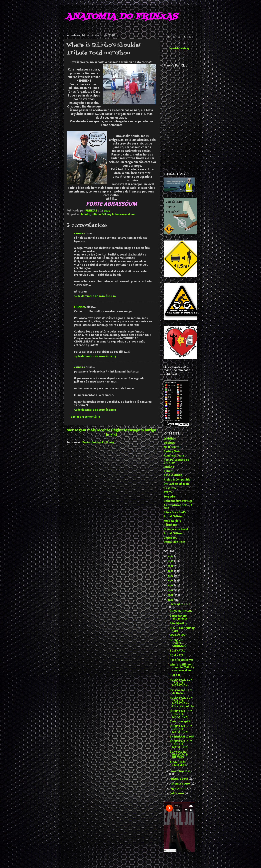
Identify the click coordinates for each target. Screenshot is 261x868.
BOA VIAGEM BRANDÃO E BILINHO (179, 755)
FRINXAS (80, 307)
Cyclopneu (171, 538)
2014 (171, 581)
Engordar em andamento (179, 617)
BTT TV (168, 493)
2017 (171, 566)
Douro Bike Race (174, 542)
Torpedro (170, 497)
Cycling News (172, 451)
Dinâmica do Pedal (176, 529)
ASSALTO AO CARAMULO (179, 764)
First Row (170, 488)
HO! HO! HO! (178, 636)
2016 (171, 571)
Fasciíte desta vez (182, 660)
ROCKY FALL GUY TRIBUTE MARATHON (181, 683)
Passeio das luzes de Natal (181, 692)
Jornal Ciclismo (174, 517)
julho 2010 (178, 793)
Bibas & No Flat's (175, 512)
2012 (171, 590)
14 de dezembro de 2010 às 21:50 (95, 296)
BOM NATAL (177, 651)
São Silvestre (178, 623)
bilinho (86, 215)
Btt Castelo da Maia (177, 484)
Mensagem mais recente (88, 430)
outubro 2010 (180, 779)
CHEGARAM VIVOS (182, 737)
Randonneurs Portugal (179, 501)
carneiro (80, 233)
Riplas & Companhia (177, 480)
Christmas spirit (180, 722)
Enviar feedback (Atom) (98, 443)
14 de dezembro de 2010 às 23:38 (95, 410)
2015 (171, 576)
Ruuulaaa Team (174, 456)
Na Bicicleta (172, 447)
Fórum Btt (170, 525)
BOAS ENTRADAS (181, 611)
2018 (171, 561)
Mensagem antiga (140, 430)
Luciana (169, 467)
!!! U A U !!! (177, 675)
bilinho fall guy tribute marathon (114, 215)
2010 (171, 600)
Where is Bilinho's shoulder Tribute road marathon (182, 668)
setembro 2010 (181, 784)
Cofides (169, 471)
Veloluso (169, 443)
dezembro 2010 (180, 604)
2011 (171, 595)
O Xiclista (170, 439)
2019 (171, 556)
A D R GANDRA (173, 476)
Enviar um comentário (85, 417)
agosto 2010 (179, 789)
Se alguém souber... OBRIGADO (178, 643)
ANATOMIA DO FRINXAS (122, 17)
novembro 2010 (181, 771)
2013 (171, 585)
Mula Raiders (172, 521)
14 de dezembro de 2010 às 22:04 (95, 356)
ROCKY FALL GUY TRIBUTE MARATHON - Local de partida (182, 702)
